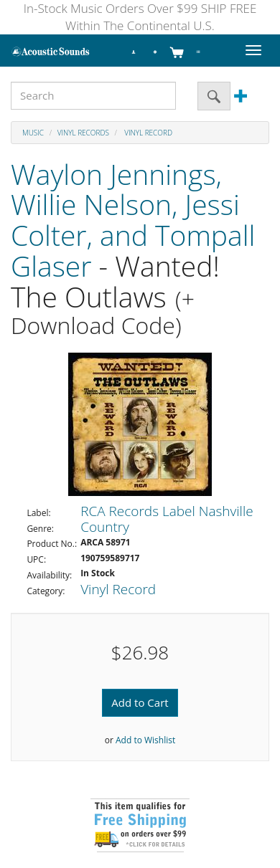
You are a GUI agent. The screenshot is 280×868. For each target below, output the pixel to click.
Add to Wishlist (145, 740)
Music (33, 133)
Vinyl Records (83, 133)
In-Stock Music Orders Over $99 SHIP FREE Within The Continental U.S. (140, 17)
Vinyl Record (148, 133)
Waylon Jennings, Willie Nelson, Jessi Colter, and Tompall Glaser (133, 220)
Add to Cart (140, 702)
